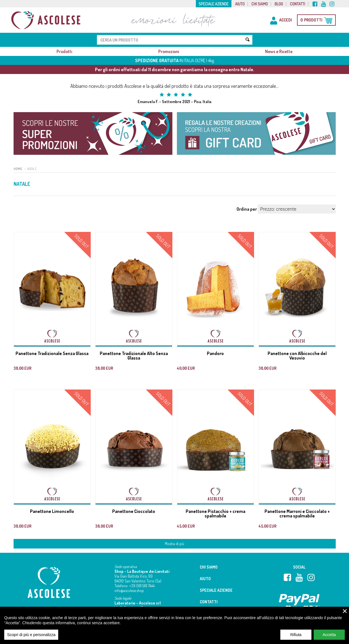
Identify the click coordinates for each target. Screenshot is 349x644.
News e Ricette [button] (279, 51)
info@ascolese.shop (129, 590)
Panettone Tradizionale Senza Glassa (52, 353)
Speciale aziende (214, 4)
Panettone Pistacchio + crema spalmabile (215, 514)
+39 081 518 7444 (142, 586)
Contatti (298, 4)
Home (18, 169)
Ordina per (247, 209)
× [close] (345, 615)
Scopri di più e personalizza (31, 638)
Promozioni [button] (169, 51)
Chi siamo (260, 4)
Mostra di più (175, 544)
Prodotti (64, 51)
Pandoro (215, 353)
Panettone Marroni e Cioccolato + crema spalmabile (297, 514)
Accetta (329, 638)
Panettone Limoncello (52, 511)
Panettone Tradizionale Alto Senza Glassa (134, 356)
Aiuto (240, 4)
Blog (279, 4)
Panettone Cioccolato (134, 511)
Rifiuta (296, 638)
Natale (32, 169)
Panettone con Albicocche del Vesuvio (297, 356)
